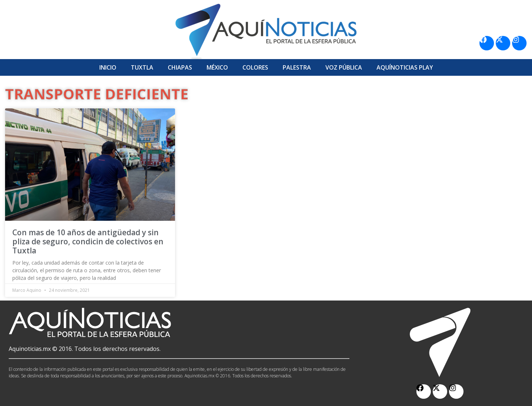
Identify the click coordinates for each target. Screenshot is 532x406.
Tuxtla (142, 67)
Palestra (297, 67)
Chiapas (180, 67)
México (217, 67)
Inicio (108, 67)
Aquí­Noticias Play (405, 67)
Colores (255, 67)
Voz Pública (344, 67)
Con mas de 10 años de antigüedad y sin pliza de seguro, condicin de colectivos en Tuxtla (88, 241)
